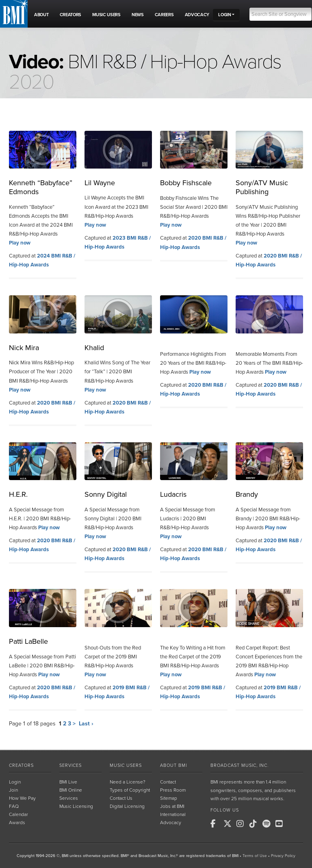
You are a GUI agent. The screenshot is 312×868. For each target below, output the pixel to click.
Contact (168, 782)
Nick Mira (24, 348)
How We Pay (22, 798)
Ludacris (173, 494)
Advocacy (171, 823)
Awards (17, 823)
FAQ (14, 806)
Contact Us (121, 798)
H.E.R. (18, 494)
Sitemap (169, 798)
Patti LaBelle (28, 641)
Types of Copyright (130, 790)
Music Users (126, 765)
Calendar (18, 814)
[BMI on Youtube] (281, 824)
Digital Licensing (127, 806)
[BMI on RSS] (294, 824)
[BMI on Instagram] (242, 824)
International (173, 814)
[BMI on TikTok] (255, 824)
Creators (21, 765)
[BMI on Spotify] (268, 824)
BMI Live (68, 782)
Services (70, 765)
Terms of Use (255, 856)
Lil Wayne (100, 183)
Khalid (94, 348)
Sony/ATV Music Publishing (262, 187)
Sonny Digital (106, 494)
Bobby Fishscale (186, 183)
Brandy (247, 494)
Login (15, 782)
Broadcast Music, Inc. (239, 765)
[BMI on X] (229, 824)
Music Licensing (76, 806)
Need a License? (128, 782)
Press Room (173, 790)
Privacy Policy (283, 856)
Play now (20, 243)
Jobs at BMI (172, 806)
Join (13, 790)
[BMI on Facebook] (216, 824)
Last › (86, 724)
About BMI (173, 765)
